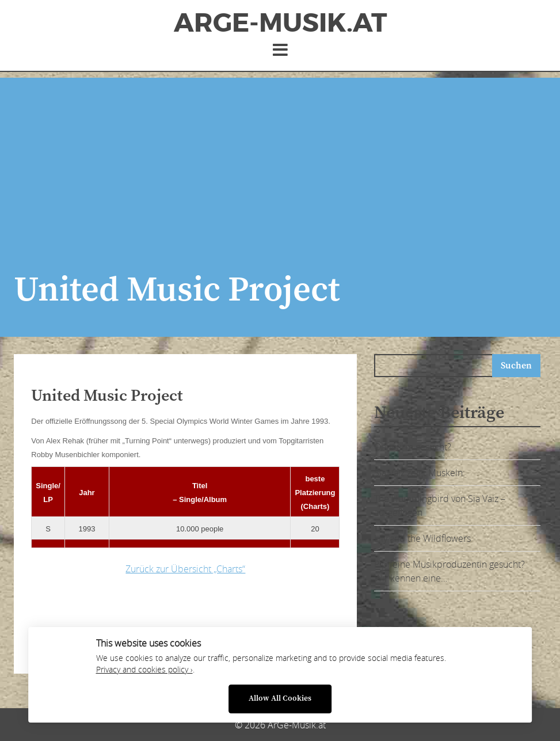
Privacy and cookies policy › (144, 670)
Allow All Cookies (280, 699)
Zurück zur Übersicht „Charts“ (185, 569)
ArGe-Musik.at (280, 23)
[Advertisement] (280, 158)
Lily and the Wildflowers (422, 538)
